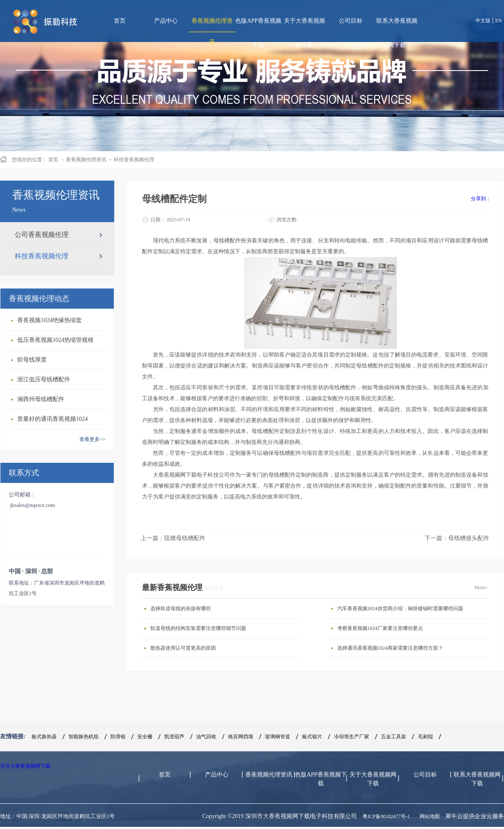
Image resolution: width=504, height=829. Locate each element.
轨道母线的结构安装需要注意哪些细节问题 (198, 628)
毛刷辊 (425, 737)
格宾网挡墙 (241, 737)
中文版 (483, 21)
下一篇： (457, 538)
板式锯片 (312, 737)
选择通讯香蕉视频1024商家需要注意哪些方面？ (390, 648)
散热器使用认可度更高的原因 (183, 648)
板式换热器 (44, 737)
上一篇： (173, 538)
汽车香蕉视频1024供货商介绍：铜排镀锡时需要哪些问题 (400, 609)
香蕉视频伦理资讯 (86, 160)
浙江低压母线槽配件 (44, 379)
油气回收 (206, 737)
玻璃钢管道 (278, 737)
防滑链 (118, 737)
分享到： (481, 199)
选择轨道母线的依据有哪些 (181, 609)
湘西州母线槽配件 (41, 399)
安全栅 (145, 737)
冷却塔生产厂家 (352, 737)
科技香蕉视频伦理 (134, 160)
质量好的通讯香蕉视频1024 (52, 419)
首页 (120, 21)
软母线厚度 (32, 360)
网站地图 (428, 816)
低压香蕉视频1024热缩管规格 (55, 340)
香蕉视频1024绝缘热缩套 (50, 320)
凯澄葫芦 (174, 737)
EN (499, 21)
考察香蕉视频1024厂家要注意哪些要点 (380, 628)
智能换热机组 (84, 737)
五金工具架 (394, 737)
